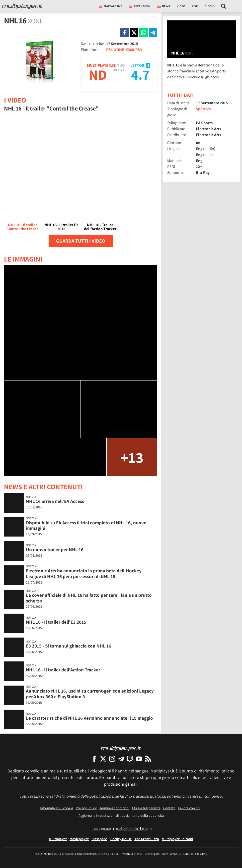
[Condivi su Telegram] (153, 33)
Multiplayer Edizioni (177, 839)
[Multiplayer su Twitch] (130, 759)
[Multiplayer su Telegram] (121, 759)
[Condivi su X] (134, 33)
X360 (130, 50)
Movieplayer (79, 839)
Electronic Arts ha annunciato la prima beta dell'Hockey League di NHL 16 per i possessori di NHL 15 (84, 573)
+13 (132, 457)
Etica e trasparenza (146, 808)
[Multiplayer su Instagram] (112, 759)
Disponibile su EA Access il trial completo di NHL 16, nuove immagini (86, 525)
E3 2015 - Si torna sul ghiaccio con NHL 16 (69, 646)
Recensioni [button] (140, 6)
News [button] (164, 6)
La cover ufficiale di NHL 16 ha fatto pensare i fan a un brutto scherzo (89, 598)
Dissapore (99, 839)
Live (195, 6)
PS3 (139, 50)
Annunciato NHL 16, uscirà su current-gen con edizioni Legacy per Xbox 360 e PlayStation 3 (90, 694)
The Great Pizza (147, 839)
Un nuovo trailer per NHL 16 (55, 549)
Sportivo (203, 109)
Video (181, 6)
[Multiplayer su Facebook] (94, 759)
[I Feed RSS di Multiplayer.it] (148, 759)
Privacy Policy (86, 808)
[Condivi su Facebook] (125, 33)
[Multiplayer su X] (103, 759)
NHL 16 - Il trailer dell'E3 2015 (56, 622)
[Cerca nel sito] (224, 6)
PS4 (109, 50)
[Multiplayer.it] (22, 6)
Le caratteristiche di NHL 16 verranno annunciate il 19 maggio (89, 718)
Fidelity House (121, 839)
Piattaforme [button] (110, 6)
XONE (119, 50)
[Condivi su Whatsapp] (144, 33)
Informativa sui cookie (56, 808)
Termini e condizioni (114, 808)
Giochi (209, 6)
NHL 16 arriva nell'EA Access (55, 501)
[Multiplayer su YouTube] (139, 759)
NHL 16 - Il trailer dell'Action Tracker (63, 670)
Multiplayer (58, 839)
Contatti (169, 808)
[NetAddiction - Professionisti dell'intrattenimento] (132, 829)
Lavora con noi (189, 808)
